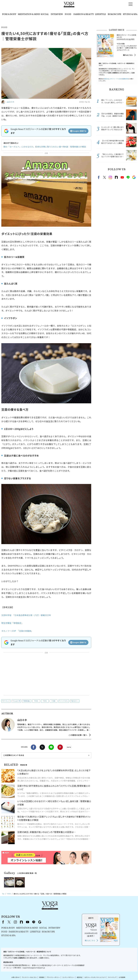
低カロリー (75, 701)
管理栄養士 (27, 701)
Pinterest (60, 747)
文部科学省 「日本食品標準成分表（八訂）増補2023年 (28, 615)
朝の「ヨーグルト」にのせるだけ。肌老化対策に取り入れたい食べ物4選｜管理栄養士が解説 (42, 147)
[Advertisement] (46, 674)
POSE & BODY (9, 14)
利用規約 (42, 965)
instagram (110, 177)
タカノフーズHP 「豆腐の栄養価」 (18, 631)
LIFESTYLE (100, 14)
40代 (37, 701)
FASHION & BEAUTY (84, 14)
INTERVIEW (57, 14)
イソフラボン (64, 701)
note (116, 177)
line (128, 177)
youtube (61, 910)
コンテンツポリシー (73, 965)
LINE (51, 747)
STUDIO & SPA (130, 14)
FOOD (68, 14)
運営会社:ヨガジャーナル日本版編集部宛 (116, 79)
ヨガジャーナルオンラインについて (104, 965)
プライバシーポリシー (56, 965)
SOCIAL (45, 14)
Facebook (33, 747)
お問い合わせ (12, 965)
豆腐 (54, 701)
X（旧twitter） (42, 747)
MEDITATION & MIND (29, 14)
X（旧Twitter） (43, 910)
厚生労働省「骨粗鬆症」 (13, 623)
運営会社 (86, 965)
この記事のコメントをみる (14, 755)
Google (134, 177)
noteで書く (69, 747)
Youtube (122, 177)
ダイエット (7, 701)
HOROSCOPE (115, 14)
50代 (45, 701)
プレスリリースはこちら (28, 965)
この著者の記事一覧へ (78, 735)
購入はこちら (128, 55)
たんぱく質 (17, 701)
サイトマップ (124, 965)
